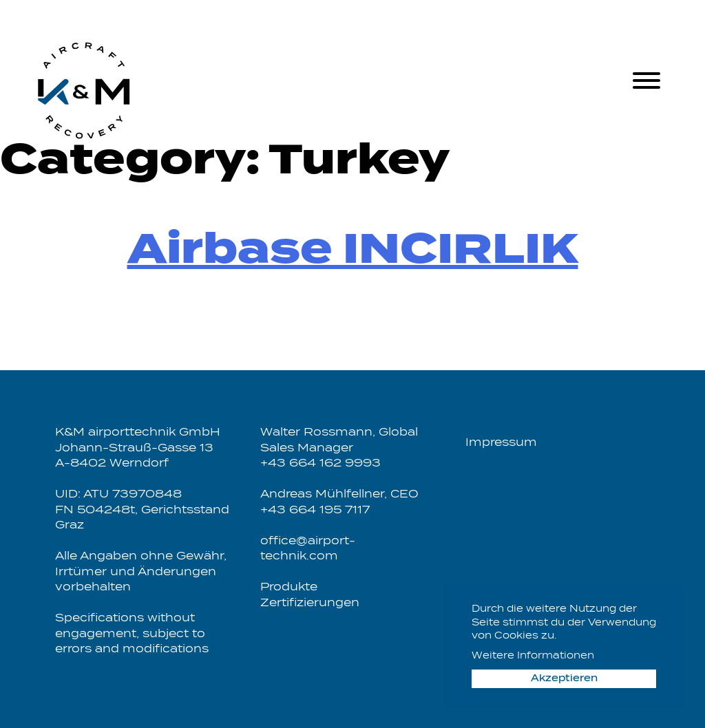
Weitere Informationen (533, 656)
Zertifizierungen (310, 603)
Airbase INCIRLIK (353, 251)
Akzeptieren (564, 679)
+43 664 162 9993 (320, 463)
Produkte (289, 587)
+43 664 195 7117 (315, 510)
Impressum (501, 443)
